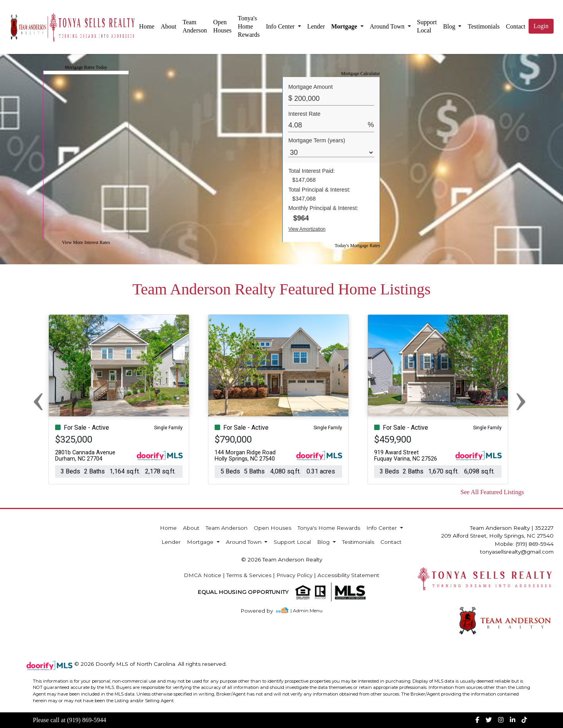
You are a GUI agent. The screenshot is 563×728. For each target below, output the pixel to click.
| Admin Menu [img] (307, 611)
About (169, 26)
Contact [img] (516, 26)
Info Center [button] (281, 26)
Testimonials (484, 26)
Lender (316, 26)
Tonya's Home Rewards (249, 26)
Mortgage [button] (345, 26)
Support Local (427, 26)
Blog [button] (450, 26)
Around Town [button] (388, 26)
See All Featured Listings (492, 492)
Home (147, 26)
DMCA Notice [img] (203, 575)
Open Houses (222, 26)
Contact (391, 542)
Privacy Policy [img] (294, 575)
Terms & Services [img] (249, 575)
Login (541, 26)
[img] (261, 611)
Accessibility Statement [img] (348, 575)
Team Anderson (195, 26)
